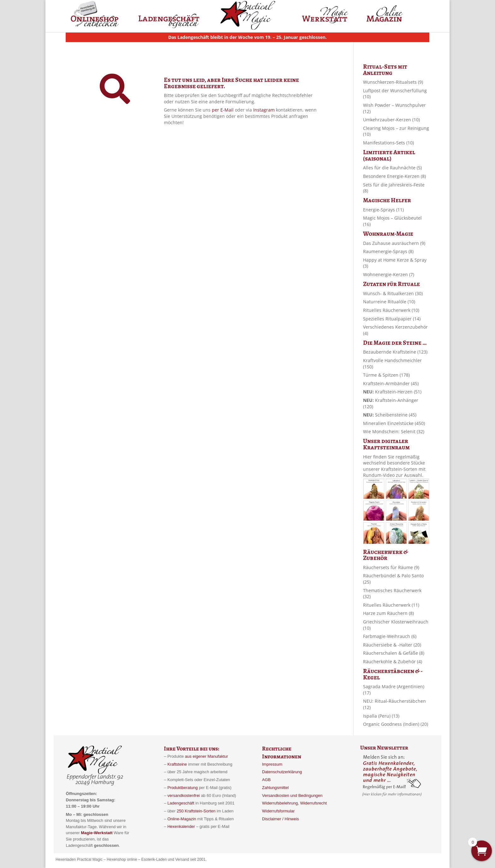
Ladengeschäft (181, 803)
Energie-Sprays (383, 210)
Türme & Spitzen (386, 375)
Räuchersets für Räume (391, 567)
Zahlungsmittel (275, 788)
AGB (266, 780)
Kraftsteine (177, 764)
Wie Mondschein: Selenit (394, 431)
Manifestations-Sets (388, 143)
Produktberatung (182, 788)
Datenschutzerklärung (282, 772)
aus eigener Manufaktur (207, 756)
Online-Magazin (182, 819)
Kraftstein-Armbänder (391, 383)
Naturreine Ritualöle (389, 302)
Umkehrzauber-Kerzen (391, 120)
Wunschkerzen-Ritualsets (393, 82)
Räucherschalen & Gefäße (394, 653)
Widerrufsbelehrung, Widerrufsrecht (294, 803)
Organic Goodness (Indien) (396, 724)
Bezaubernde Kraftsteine (395, 352)
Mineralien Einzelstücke (394, 423)
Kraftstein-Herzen (392, 392)
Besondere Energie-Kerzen (394, 176)
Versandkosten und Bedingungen (292, 795)
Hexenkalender (182, 826)
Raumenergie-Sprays (388, 251)
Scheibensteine (390, 415)
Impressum (272, 764)
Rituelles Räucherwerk (391, 310)
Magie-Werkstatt (96, 833)
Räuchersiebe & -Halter (392, 645)
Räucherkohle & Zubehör (393, 662)
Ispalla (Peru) (381, 716)
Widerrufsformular (278, 811)
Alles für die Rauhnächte (392, 168)
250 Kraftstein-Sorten (196, 811)
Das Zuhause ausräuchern (394, 243)
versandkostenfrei (184, 795)
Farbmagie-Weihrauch (390, 636)
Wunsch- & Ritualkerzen (393, 293)
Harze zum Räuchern (388, 613)
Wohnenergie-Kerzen (389, 274)
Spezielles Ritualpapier (392, 319)
